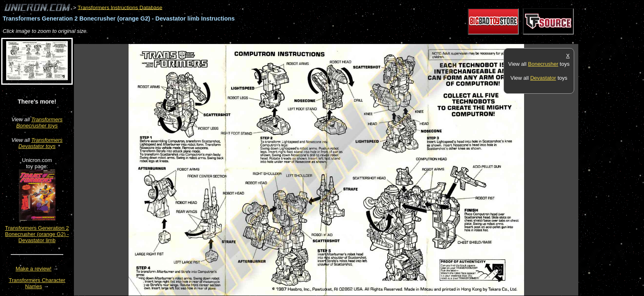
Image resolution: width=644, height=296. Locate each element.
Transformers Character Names (37, 283)
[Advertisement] (223, 40)
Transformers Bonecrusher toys (39, 123)
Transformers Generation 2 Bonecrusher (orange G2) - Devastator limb (37, 234)
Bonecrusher (543, 64)
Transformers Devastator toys (40, 143)
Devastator (543, 78)
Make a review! (33, 269)
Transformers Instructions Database (120, 7)
